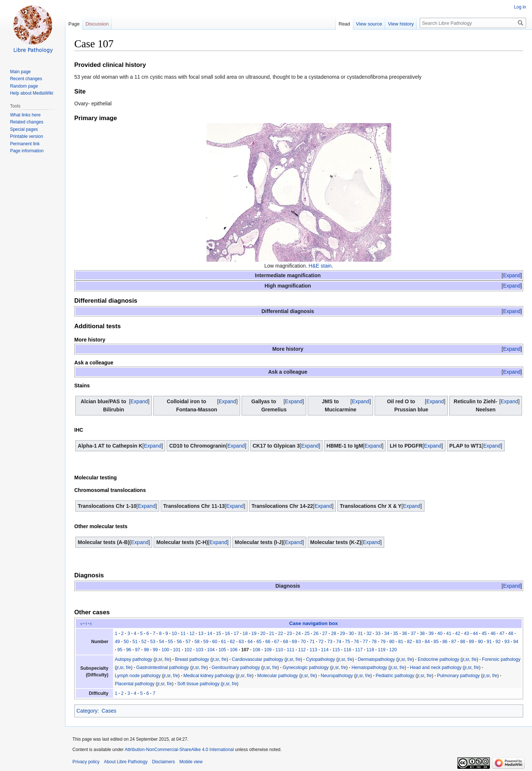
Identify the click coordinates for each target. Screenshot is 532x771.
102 (188, 650)
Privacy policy (86, 762)
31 (360, 634)
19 (254, 634)
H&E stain (320, 266)
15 (219, 634)
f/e (167, 659)
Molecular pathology (277, 676)
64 (250, 642)
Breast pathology (192, 659)
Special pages (24, 129)
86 (445, 642)
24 (298, 634)
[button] (512, 275)
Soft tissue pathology (198, 684)
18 (245, 634)
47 (502, 634)
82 (410, 642)
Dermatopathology (376, 659)
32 (369, 634)
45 (484, 634)
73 (330, 642)
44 (475, 634)
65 (259, 642)
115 (336, 650)
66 (268, 642)
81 (401, 642)
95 (120, 650)
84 (427, 642)
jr (156, 659)
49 (117, 642)
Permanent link (25, 144)
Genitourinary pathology (236, 668)
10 (174, 634)
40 (440, 634)
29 (342, 634)
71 (312, 642)
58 (197, 642)
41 (449, 634)
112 (302, 650)
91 (489, 642)
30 (351, 634)
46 (493, 634)
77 (365, 642)
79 (383, 642)
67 (277, 642)
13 (201, 634)
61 (224, 642)
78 (374, 642)
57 (188, 642)
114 (325, 650)
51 (135, 642)
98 (146, 650)
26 (316, 634)
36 (405, 634)
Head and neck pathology (436, 668)
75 (348, 642)
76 (357, 642)
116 (347, 650)
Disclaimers (163, 762)
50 (126, 642)
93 (507, 642)
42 (458, 634)
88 (463, 642)
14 (210, 634)
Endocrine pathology (439, 659)
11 (183, 634)
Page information (27, 151)
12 (192, 634)
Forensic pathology (501, 659)
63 (241, 642)
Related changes (27, 122)
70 (303, 642)
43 (467, 634)
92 (498, 642)
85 (436, 642)
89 (471, 642)
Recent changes (26, 79)
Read (345, 24)
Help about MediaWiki (32, 93)
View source (369, 24)
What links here (25, 115)
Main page (20, 72)
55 (170, 642)
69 (294, 642)
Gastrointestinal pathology (163, 668)
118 (370, 650)
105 (222, 650)
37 (413, 634)
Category (87, 711)
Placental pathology (135, 684)
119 (382, 650)
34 (387, 634)
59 (206, 642)
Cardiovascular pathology (258, 659)
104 (211, 650)
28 (334, 634)
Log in (520, 7)
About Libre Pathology (126, 762)
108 (257, 650)
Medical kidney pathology (209, 676)
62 (232, 642)
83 (419, 642)
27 (325, 634)
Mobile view (191, 762)
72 (321, 642)
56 (179, 642)
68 (286, 642)
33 (378, 634)
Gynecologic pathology (306, 668)
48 (511, 634)
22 (280, 634)
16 (228, 634)
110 (279, 650)
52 (144, 642)
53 (153, 642)
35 (396, 634)
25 (307, 634)
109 (268, 650)
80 (392, 642)
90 (480, 642)
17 (236, 634)
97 (137, 650)
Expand (512, 275)
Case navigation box (314, 623)
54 (162, 642)
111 (291, 650)
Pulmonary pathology (458, 676)
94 (516, 642)
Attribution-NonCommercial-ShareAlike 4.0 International (179, 750)
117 (359, 650)
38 (422, 634)
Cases (109, 711)
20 (263, 634)
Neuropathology (337, 676)
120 (393, 650)
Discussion (97, 24)
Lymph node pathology (138, 676)
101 (177, 650)
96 (129, 650)
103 (200, 650)
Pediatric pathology (395, 676)
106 (234, 650)
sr (160, 659)
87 (454, 642)
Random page (24, 86)
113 (313, 650)
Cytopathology (320, 659)
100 (165, 650)
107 (245, 650)
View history (401, 24)
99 (155, 650)
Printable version (26, 136)
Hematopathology (369, 668)
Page (74, 24)
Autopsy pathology (134, 659)
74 (339, 642)
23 (289, 634)
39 (431, 634)
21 (272, 634)
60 (215, 642)
